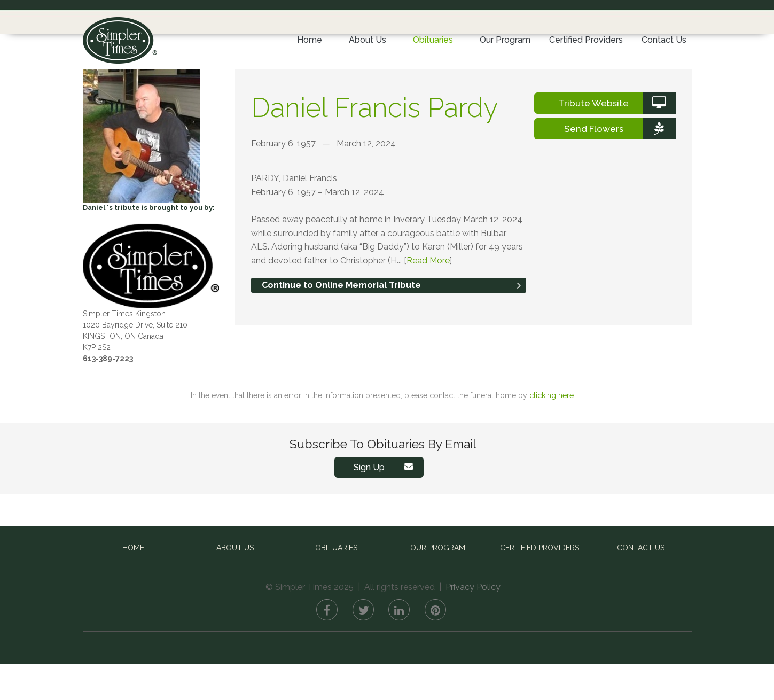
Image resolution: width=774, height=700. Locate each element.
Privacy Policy (473, 623)
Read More (428, 297)
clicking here (552, 432)
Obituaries (433, 40)
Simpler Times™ (120, 36)
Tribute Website (617, 139)
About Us (368, 40)
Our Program (505, 40)
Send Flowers (620, 165)
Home (310, 40)
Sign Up (386, 504)
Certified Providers (586, 40)
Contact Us (664, 40)
